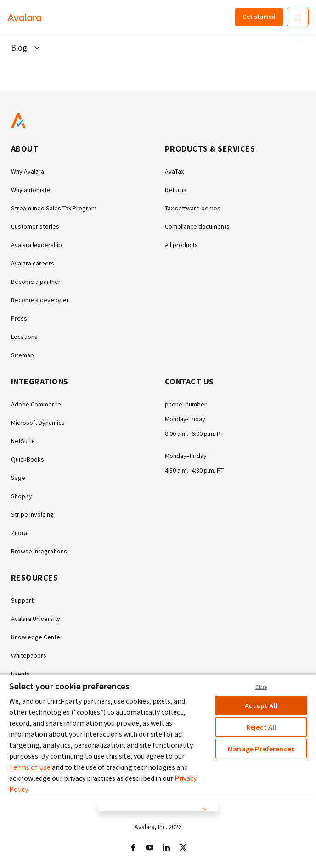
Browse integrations (39, 551)
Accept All (261, 705)
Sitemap (23, 355)
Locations (24, 337)
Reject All (261, 727)
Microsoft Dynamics (38, 423)
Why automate (31, 190)
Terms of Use (30, 767)
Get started (259, 17)
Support (22, 600)
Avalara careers (33, 263)
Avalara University (36, 619)
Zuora (19, 533)
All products (181, 245)
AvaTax (174, 171)
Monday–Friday (186, 456)
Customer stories (35, 226)
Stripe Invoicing (32, 514)
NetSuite (23, 441)
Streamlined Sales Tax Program (54, 208)
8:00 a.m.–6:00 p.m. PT (194, 434)
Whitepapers (29, 655)
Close (261, 687)
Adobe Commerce (36, 404)
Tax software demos (193, 208)
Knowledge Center (37, 637)
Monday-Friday (185, 419)
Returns (176, 190)
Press (19, 318)
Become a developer (40, 300)
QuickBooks (28, 459)
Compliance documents (197, 226)
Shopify (22, 496)
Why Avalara (28, 171)
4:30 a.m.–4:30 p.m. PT (194, 470)
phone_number (186, 404)
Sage (18, 478)
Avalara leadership (37, 245)
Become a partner (36, 282)
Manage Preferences (261, 749)
